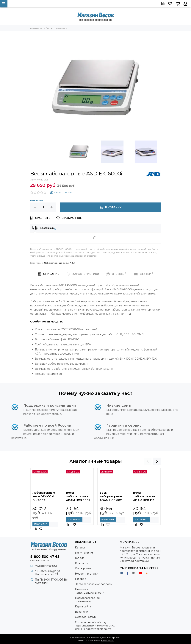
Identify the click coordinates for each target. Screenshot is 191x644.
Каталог (80, 548)
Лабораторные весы (56, 263)
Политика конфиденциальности (90, 591)
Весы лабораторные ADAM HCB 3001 (78, 496)
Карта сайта (83, 606)
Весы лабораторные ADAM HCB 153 (144, 496)
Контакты (81, 563)
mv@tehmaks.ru (46, 566)
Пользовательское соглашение (87, 600)
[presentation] (148, 461)
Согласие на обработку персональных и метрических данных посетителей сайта (95, 626)
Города (80, 558)
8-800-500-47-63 (45, 557)
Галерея (80, 579)
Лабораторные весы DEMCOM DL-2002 (44, 496)
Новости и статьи (87, 574)
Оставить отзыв (85, 617)
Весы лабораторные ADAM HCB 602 (111, 496)
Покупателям (84, 553)
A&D (72, 263)
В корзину (41, 524)
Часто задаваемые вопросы (94, 584)
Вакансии (82, 612)
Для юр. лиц (83, 568)
